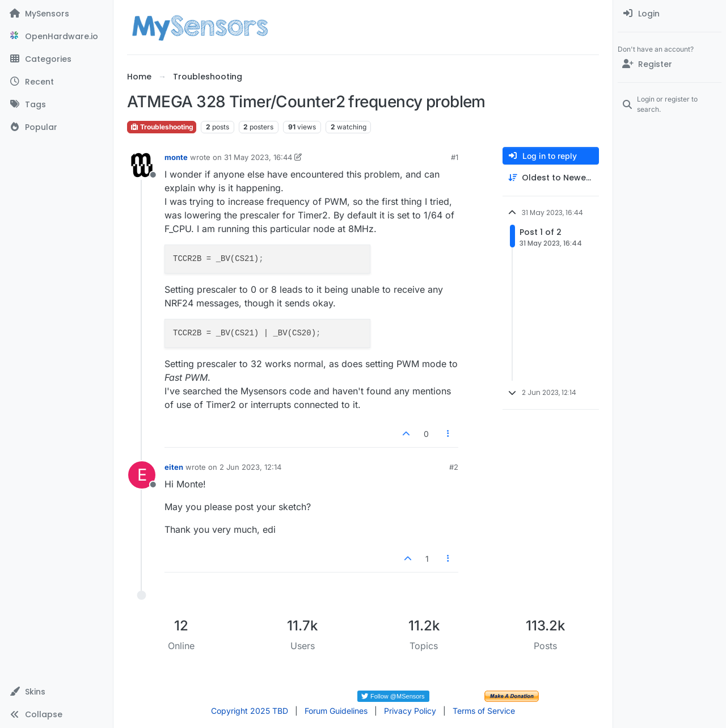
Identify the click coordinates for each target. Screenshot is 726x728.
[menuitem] (670, 14)
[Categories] (56, 59)
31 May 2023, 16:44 (258, 157)
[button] (56, 692)
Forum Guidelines (336, 711)
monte (176, 157)
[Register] (670, 64)
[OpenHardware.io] (56, 36)
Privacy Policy (410, 711)
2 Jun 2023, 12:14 (250, 467)
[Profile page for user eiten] (142, 475)
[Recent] (56, 82)
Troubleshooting (162, 127)
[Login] (670, 14)
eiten (174, 467)
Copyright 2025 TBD (250, 711)
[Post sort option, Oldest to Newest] (551, 178)
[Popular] (56, 127)
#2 (454, 467)
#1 (455, 157)
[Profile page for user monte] (142, 165)
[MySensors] (56, 14)
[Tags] (56, 104)
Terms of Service (484, 711)
